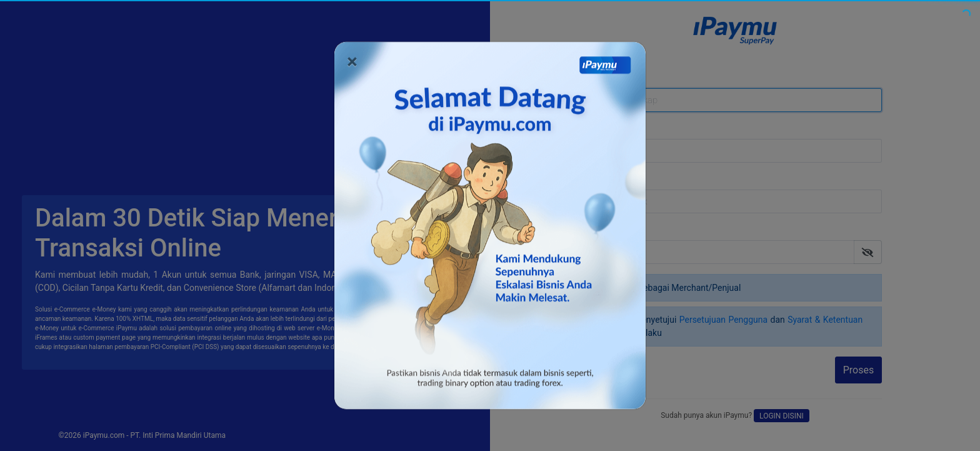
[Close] (352, 56)
